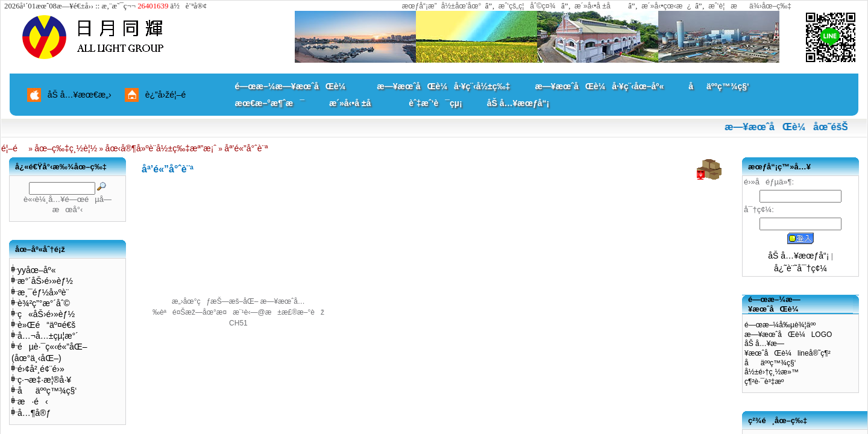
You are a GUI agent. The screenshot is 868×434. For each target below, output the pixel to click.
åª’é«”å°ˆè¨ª (246, 148)
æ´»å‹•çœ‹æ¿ (666, 6)
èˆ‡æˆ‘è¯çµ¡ (435, 103)
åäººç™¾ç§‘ (719, 86)
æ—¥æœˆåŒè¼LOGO (788, 335)
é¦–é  (14, 148)
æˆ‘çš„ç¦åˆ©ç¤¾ (527, 6)
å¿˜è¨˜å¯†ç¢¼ (800, 268)
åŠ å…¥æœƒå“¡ (518, 103)
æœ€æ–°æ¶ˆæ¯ (270, 103)
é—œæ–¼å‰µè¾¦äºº (780, 325)
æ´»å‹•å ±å (598, 6)
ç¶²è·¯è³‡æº (767, 382)
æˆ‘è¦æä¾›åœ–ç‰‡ (750, 6)
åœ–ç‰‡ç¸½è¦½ (66, 148)
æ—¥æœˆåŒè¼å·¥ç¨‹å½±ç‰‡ (443, 86)
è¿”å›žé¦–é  (170, 95)
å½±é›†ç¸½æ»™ (772, 372)
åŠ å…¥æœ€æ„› (80, 95)
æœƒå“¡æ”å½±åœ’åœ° (442, 6)
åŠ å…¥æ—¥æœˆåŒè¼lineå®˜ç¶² (788, 348)
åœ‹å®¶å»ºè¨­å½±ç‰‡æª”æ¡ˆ (161, 148)
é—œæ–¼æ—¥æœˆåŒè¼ (294, 86)
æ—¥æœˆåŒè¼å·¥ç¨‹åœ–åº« (599, 86)
